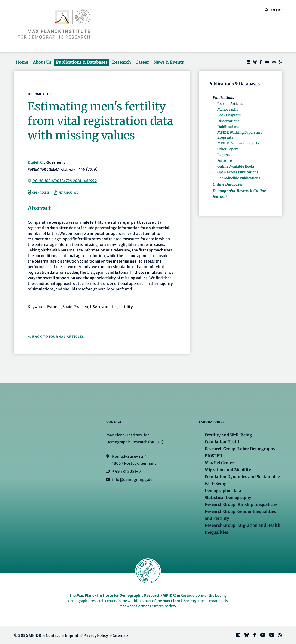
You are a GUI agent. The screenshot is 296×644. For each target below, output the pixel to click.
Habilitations (228, 127)
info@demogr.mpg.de (132, 479)
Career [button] (142, 62)
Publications (223, 98)
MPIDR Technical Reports (238, 143)
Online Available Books (236, 166)
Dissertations (228, 121)
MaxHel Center (219, 463)
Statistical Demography (228, 498)
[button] (267, 10)
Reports (224, 155)
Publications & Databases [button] (82, 62)
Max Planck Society (179, 601)
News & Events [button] (169, 62)
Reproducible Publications (239, 178)
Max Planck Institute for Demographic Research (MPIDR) (126, 595)
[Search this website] (264, 10)
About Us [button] (42, 62)
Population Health (223, 442)
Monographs (228, 109)
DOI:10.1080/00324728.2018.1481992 (65, 181)
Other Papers (228, 149)
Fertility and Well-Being (228, 435)
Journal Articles (230, 104)
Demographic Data (223, 491)
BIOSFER (213, 456)
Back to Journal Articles (58, 337)
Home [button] (22, 62)
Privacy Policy (96, 635)
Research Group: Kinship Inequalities (241, 504)
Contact (53, 635)
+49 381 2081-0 (126, 471)
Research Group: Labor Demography (240, 449)
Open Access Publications (238, 172)
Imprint (72, 635)
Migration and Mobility (228, 470)
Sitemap (120, 635)
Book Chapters (229, 115)
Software (225, 161)
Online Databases (228, 184)
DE (280, 10)
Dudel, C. (36, 162)
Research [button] (122, 62)
